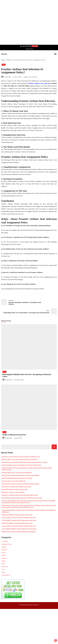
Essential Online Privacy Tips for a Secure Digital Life (17, 472)
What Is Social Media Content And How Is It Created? (17, 478)
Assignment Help (7, 544)
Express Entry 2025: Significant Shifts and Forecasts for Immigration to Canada (24, 462)
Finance (4, 553)
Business (4, 547)
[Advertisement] (29, 11)
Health (4, 555)
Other (3, 564)
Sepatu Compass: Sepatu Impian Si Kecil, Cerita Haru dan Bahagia (20, 475)
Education (4, 550)
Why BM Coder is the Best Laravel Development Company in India (20, 484)
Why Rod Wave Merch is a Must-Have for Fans (15, 489)
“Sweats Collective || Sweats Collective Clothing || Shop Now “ (19, 517)
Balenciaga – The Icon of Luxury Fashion (13, 492)
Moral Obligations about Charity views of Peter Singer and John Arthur (22, 498)
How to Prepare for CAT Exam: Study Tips (14, 481)
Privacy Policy (30, 49)
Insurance (4, 558)
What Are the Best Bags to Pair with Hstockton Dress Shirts (19, 532)
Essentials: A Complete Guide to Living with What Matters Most (20, 495)
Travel (4, 65)
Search (54, 447)
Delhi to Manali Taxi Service (14, 435)
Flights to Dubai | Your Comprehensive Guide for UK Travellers (19, 459)
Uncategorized (6, 575)
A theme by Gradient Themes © (29, 605)
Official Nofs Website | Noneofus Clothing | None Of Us (17, 515)
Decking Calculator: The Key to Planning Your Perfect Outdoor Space (21, 465)
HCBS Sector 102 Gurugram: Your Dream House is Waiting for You (21, 457)
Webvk (4, 54)
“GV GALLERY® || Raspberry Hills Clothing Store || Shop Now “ (19, 520)
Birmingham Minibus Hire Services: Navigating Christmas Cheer (27, 375)
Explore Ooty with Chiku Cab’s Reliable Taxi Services (16, 487)
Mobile (4, 561)
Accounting (5, 541)
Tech (3, 569)
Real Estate (5, 567)
